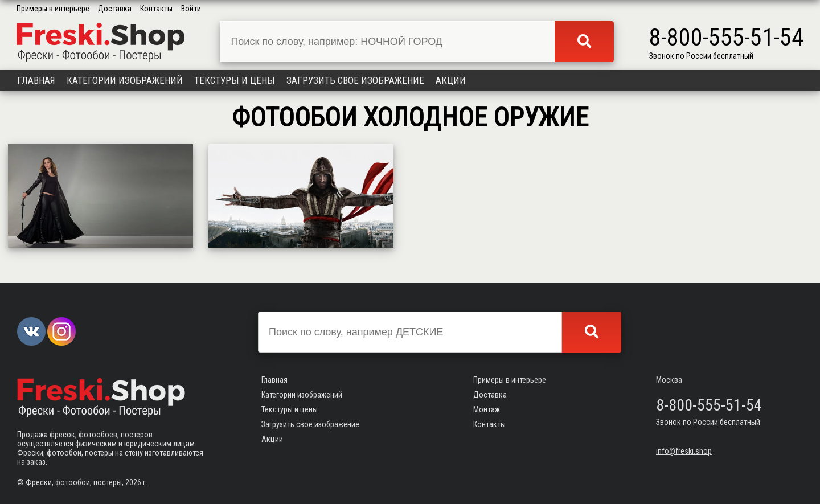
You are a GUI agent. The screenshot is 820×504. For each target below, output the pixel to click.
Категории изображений (125, 80)
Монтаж (487, 409)
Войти (191, 9)
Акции (451, 80)
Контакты (156, 9)
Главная (36, 80)
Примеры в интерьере (53, 9)
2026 (133, 482)
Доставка (115, 9)
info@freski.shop (684, 451)
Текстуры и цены (235, 80)
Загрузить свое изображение (355, 80)
